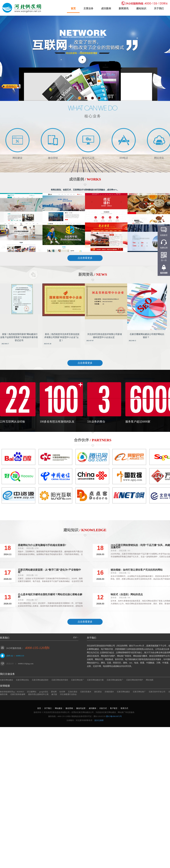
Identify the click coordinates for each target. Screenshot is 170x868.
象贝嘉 (54, 694)
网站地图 (150, 680)
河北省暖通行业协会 (68, 694)
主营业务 (88, 8)
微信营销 (69, 708)
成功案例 (106, 8)
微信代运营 (81, 708)
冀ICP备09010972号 (114, 716)
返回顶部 (164, 273)
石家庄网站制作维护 (135, 680)
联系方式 (124, 708)
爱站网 (54, 692)
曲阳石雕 (4, 694)
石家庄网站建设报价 (40, 680)
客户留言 (114, 708)
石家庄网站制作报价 (60, 680)
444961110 (20, 656)
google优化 (44, 692)
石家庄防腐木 (86, 692)
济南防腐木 (109, 692)
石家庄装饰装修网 (18, 694)
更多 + (76, 637)
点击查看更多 (85, 258)
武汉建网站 (32, 692)
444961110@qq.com (26, 664)
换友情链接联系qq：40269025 (12, 692)
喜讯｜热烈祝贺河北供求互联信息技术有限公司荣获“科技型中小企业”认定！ (62, 337)
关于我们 (159, 8)
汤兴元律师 (99, 720)
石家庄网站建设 (6, 680)
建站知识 (141, 8)
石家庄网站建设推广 (115, 680)
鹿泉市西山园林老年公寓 (38, 694)
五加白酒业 (73, 692)
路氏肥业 (98, 692)
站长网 (62, 692)
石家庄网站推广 (78, 680)
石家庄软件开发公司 (157, 692)
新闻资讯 (124, 8)
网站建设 (59, 708)
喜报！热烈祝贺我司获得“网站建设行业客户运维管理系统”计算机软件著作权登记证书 (19, 337)
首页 (73, 8)
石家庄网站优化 (22, 680)
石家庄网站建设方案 (95, 680)
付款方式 (103, 708)
